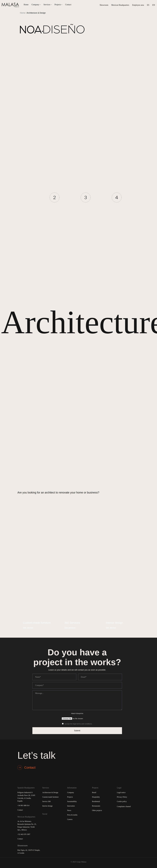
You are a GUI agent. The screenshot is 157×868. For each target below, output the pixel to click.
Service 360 (46, 801)
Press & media (72, 815)
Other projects (97, 810)
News (69, 810)
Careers (70, 819)
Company (71, 792)
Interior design (47, 806)
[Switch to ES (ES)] (148, 5)
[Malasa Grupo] (11, 5)
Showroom (104, 5)
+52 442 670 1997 (24, 834)
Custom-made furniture (50, 797)
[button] (40, 5)
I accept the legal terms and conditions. (78, 724)
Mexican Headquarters (120, 5)
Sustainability (72, 801)
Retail (94, 792)
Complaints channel (124, 806)
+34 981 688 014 (23, 805)
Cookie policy (122, 801)
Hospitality (96, 797)
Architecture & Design (50, 792)
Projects (70, 797)
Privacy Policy (122, 797)
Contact (68, 5)
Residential (96, 801)
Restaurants (96, 806)
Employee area (138, 5)
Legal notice (121, 792)
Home (26, 5)
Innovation (71, 806)
